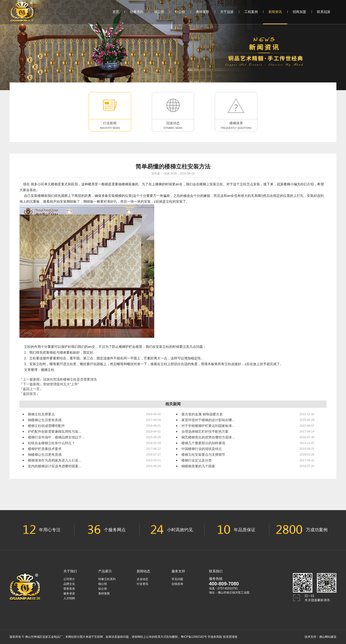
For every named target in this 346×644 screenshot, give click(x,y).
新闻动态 (143, 571)
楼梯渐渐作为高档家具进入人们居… (55, 460)
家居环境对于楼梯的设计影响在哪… (208, 420)
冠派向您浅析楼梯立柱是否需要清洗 (70, 379)
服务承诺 (69, 594)
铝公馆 (180, 12)
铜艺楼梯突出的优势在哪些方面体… (208, 437)
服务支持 (178, 571)
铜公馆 (159, 12)
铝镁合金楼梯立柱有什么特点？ (51, 443)
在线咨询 (177, 584)
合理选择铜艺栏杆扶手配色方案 (205, 431)
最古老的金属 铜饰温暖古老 (202, 414)
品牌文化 (69, 584)
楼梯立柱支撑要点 (41, 414)
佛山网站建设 (328, 637)
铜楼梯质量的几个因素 (198, 466)
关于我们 (70, 571)
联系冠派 (324, 12)
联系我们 (216, 571)
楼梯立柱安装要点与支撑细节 (203, 455)
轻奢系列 (137, 12)
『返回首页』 (30, 394)
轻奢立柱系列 (107, 579)
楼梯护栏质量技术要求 (45, 449)
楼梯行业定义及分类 (197, 460)
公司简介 (69, 579)
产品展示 (105, 571)
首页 (116, 12)
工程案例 (251, 12)
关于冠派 (227, 12)
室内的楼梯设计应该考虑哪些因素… (55, 466)
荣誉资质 (69, 589)
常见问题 (177, 579)
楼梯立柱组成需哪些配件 (46, 426)
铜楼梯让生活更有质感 (45, 420)
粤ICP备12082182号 (194, 637)
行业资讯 (142, 584)
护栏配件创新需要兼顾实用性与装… (55, 431)
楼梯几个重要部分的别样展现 (203, 443)
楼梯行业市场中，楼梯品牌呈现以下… (56, 437)
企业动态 (142, 579)
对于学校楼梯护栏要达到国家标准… (208, 426)
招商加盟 (299, 12)
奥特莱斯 (203, 12)
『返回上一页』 (31, 389)
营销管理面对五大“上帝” (61, 384)
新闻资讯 (275, 17)
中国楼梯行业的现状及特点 (202, 449)
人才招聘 (69, 598)
